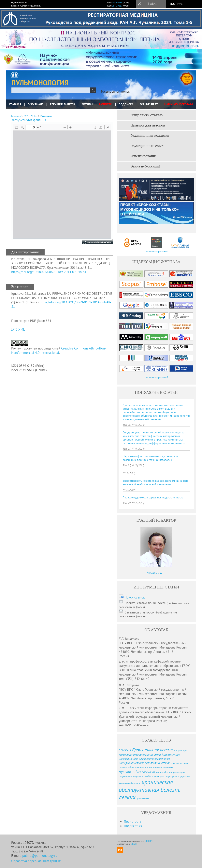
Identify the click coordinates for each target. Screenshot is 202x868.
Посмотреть (133, 822)
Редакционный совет (147, 146)
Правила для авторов (148, 125)
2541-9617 (117, 6)
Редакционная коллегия (150, 136)
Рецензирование (144, 156)
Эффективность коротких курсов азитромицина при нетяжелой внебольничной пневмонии (155, 482)
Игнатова (46, 116)
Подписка (126, 104)
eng (172, 4)
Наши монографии (179, 104)
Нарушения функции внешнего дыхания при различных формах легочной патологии (150, 458)
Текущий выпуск (62, 104)
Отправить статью (147, 115)
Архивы (87, 104)
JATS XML (18, 329)
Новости (106, 104)
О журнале (36, 104)
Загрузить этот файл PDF (29, 120)
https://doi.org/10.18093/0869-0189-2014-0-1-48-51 (49, 272)
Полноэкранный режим (93, 242)
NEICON (149, 841)
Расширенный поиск (115, 91)
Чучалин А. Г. (156, 573)
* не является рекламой (156, 251)
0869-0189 (117, 3)
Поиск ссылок (135, 597)
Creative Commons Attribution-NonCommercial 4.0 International (59, 350)
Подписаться (133, 826)
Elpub (134, 844)
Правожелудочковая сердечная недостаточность (153, 497)
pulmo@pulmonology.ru (40, 856)
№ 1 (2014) (31, 116)
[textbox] (51, 90)
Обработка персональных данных (36, 861)
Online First (149, 104)
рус (180, 4)
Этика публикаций (145, 166)
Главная (15, 104)
